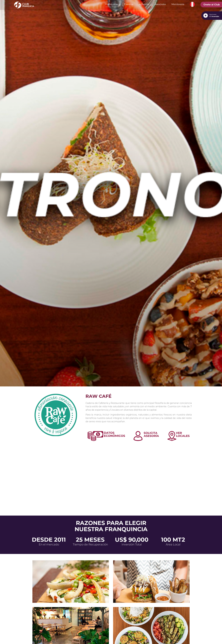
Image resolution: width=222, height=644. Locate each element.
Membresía (178, 4)
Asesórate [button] (160, 4)
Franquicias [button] (112, 4)
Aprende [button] (144, 4)
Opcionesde (214, 15)
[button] (192, 4)
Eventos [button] (129, 4)
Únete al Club (212, 5)
